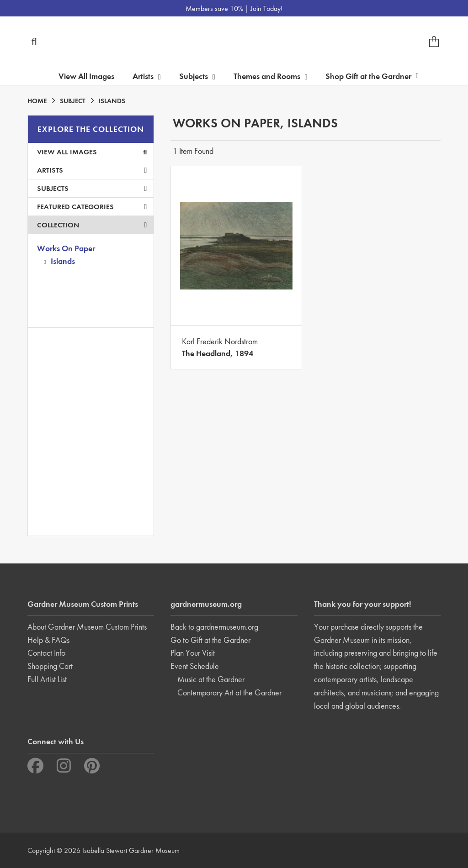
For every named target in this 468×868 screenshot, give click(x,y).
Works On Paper (66, 248)
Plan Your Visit (193, 653)
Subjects (92, 188)
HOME (37, 101)
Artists (92, 170)
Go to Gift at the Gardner (210, 640)
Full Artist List (47, 679)
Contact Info (46, 653)
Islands (63, 261)
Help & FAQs (48, 640)
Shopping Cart (50, 666)
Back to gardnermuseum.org (214, 627)
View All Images (86, 76)
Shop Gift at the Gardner (372, 76)
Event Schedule (195, 666)
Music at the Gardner (211, 679)
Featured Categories (92, 207)
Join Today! (266, 8)
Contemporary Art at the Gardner (229, 692)
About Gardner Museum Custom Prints (87, 627)
